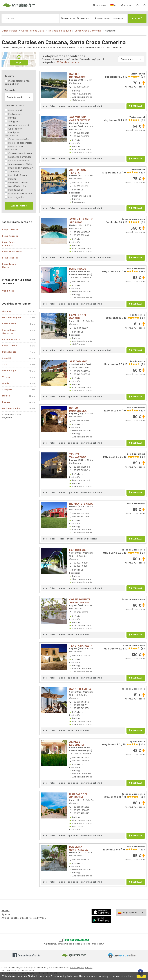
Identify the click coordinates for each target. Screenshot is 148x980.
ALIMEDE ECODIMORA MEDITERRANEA (79, 745)
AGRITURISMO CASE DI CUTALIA (80, 119)
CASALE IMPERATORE (77, 75)
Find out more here (39, 976)
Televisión (12, 172)
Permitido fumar (16, 175)
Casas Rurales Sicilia (33, 31)
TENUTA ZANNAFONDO (78, 456)
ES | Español (135, 913)
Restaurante (13, 114)
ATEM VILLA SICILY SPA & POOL (81, 221)
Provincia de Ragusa (60, 31)
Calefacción (13, 129)
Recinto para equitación (14, 148)
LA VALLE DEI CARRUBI (78, 316)
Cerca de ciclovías (17, 139)
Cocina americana (17, 161)
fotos (53, 106)
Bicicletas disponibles (19, 143)
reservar (136, 106)
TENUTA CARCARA (81, 646)
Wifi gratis (12, 121)
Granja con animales (18, 153)
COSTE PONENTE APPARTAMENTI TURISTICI (80, 602)
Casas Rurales (9, 31)
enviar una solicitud (91, 106)
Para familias (14, 190)
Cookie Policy (27, 970)
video (53, 258)
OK (141, 976)
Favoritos (99, 5)
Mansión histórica (16, 186)
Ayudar (126, 5)
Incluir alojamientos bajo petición (18, 82)
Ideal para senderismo (12, 134)
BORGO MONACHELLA (78, 409)
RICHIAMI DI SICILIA (81, 504)
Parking (11, 179)
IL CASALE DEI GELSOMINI (78, 796)
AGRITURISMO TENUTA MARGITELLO (78, 173)
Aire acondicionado (17, 125)
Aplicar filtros (19, 206)
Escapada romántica (18, 194)
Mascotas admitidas (18, 157)
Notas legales (77, 968)
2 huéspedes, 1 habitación (109, 18)
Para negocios (14, 197)
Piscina (10, 118)
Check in (66, 18)
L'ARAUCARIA (78, 550)
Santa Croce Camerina (88, 31)
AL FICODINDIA (78, 361)
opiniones (73, 106)
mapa (19, 62)
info (45, 106)
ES (116, 5)
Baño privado (14, 110)
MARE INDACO (78, 269)
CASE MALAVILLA (80, 689)
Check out (83, 18)
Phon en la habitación (19, 168)
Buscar (137, 18)
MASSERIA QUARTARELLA (79, 848)
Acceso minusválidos (18, 164)
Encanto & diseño (16, 183)
